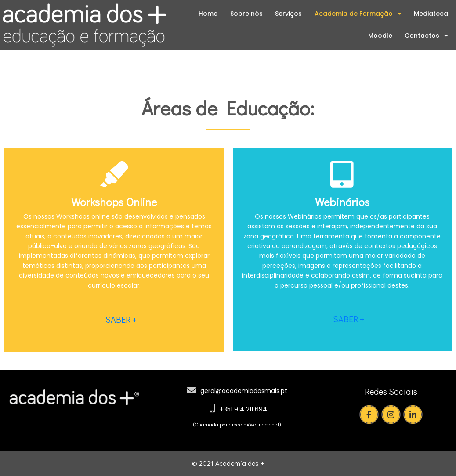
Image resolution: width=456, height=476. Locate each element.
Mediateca (431, 14)
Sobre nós (246, 14)
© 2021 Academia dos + (228, 463)
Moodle (380, 36)
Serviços (288, 14)
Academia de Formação (358, 14)
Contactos (426, 36)
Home (208, 14)
